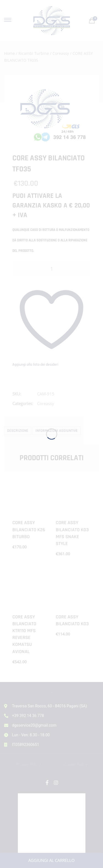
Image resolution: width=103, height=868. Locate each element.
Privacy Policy (28, 764)
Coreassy (61, 53)
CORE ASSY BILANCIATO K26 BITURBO (29, 529)
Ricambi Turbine (34, 53)
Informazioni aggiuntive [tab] (57, 431)
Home (9, 53)
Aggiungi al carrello (51, 860)
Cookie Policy (76, 764)
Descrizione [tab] (18, 431)
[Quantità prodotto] (51, 269)
